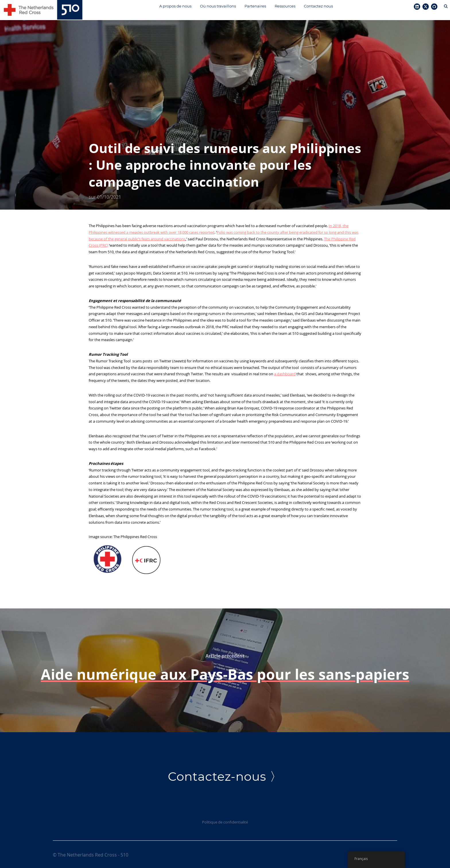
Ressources (284, 6)
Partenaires (254, 6)
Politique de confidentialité (225, 821)
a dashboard (285, 373)
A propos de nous (174, 6)
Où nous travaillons (217, 6)
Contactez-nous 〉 (225, 776)
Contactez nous (318, 6)
